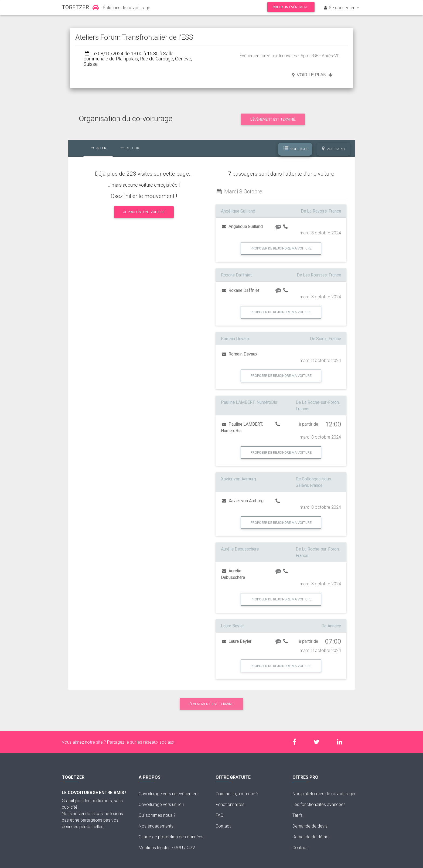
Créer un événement (291, 7)
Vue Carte (334, 149)
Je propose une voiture (144, 212)
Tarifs (298, 815)
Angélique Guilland (242, 226)
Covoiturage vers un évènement (169, 794)
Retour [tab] (130, 148)
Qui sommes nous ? (157, 815)
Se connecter (339, 8)
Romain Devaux (240, 354)
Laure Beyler (237, 641)
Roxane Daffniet (241, 290)
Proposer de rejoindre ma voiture (281, 248)
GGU (179, 848)
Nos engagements (156, 826)
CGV (191, 848)
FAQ (219, 815)
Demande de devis (310, 826)
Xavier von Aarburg (243, 501)
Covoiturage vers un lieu (161, 804)
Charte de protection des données (171, 837)
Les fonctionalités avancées (319, 804)
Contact (223, 826)
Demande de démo (311, 837)
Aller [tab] (99, 148)
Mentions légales (155, 848)
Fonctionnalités (230, 804)
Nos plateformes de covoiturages (324, 794)
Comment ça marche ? (237, 794)
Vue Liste (296, 149)
